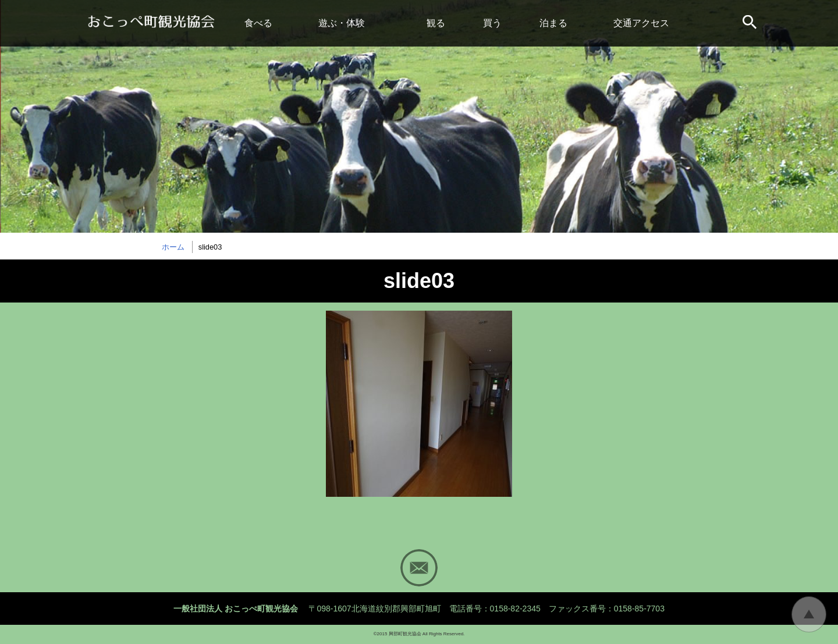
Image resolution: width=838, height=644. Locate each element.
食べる (258, 23)
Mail (419, 568)
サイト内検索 (751, 23)
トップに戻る (809, 614)
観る (436, 23)
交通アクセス (641, 23)
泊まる (553, 23)
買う (492, 23)
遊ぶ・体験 (342, 23)
